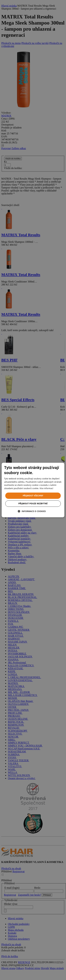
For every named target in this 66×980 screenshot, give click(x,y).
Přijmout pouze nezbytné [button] (33, 504)
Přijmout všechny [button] (33, 496)
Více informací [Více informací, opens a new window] (46, 488)
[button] (33, 511)
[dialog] (33, 490)
